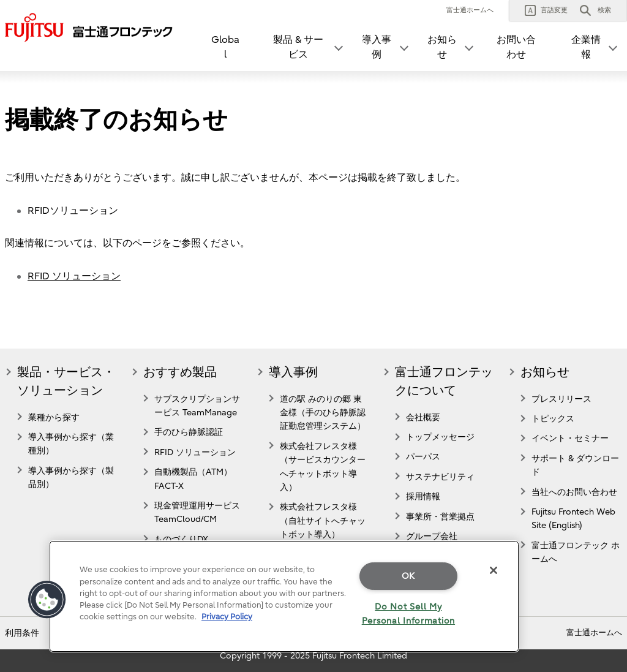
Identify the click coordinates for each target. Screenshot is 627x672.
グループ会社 (432, 536)
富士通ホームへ (470, 10)
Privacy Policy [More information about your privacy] (227, 617)
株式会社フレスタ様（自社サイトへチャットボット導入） (323, 521)
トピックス (553, 419)
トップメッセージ (440, 437)
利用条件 (22, 633)
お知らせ (545, 372)
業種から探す (54, 417)
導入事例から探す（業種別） (71, 444)
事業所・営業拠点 (440, 517)
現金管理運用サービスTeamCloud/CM (197, 512)
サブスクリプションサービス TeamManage (197, 406)
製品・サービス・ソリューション (66, 381)
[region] (284, 596)
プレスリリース (561, 399)
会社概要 (423, 417)
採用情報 (423, 496)
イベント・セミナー (570, 438)
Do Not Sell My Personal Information (408, 614)
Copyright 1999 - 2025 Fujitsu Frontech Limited (313, 656)
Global (225, 47)
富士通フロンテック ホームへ (576, 552)
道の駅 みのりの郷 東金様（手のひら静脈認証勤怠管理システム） (323, 413)
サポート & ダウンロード (575, 465)
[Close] (494, 570)
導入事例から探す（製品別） (71, 478)
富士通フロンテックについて (444, 381)
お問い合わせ (516, 47)
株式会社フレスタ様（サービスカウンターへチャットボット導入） (323, 467)
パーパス (423, 457)
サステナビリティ (440, 477)
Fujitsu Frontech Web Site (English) (573, 519)
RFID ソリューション (74, 276)
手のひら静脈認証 (189, 432)
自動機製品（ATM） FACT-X (193, 479)
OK (408, 576)
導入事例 (293, 372)
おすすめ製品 (180, 372)
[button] (546, 10)
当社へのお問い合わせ (574, 492)
